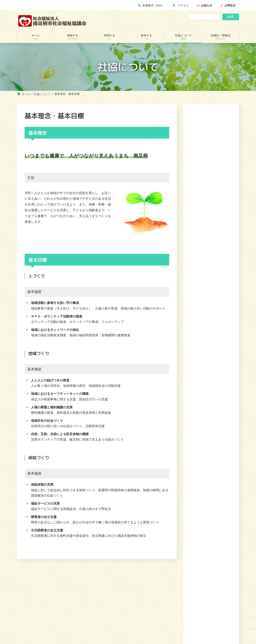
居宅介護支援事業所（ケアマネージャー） (102, 609)
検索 (231, 17)
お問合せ (228, 5)
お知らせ (204, 5)
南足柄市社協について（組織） (209, 145)
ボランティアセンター (148, 603)
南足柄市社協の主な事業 (208, 154)
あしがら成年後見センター (36, 623)
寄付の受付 (199, 193)
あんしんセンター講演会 (149, 609)
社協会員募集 (201, 185)
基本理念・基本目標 (205, 170)
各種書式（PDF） (151, 5)
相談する (162, 576)
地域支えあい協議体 (147, 616)
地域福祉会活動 (144, 623)
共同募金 (198, 200)
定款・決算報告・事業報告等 (211, 162)
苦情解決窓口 (201, 177)
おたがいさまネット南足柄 (93, 637)
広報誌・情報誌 (228, 576)
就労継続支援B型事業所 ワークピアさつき (101, 616)
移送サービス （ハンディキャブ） (97, 630)
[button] (211, 227)
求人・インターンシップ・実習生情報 (211, 210)
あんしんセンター (31, 616)
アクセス (181, 5)
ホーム (149, 576)
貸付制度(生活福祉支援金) (36, 603)
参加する (191, 576)
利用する (176, 576)
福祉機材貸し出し (88, 623)
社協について (202, 129)
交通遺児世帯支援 (31, 637)
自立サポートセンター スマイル (40, 630)
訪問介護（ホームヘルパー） (94, 603)
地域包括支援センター (34, 609)
